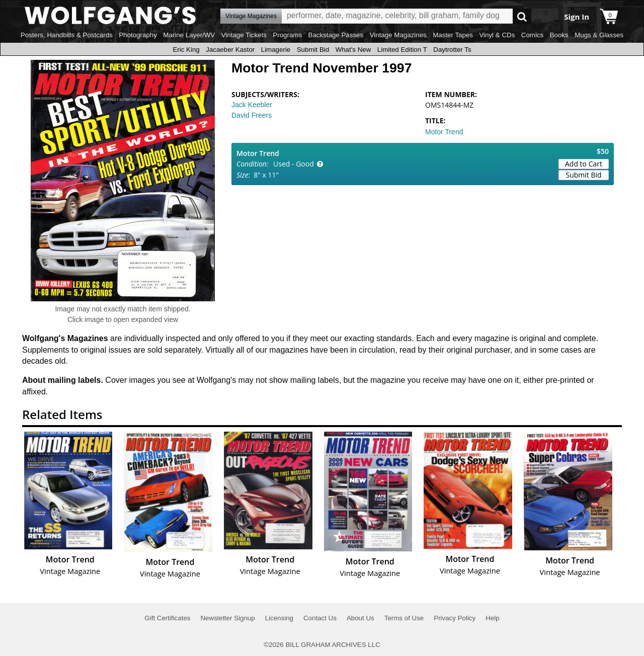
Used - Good (294, 164)
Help (492, 618)
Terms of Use (404, 618)
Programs (287, 35)
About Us (360, 618)
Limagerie (276, 50)
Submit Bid (313, 50)
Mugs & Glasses (599, 35)
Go (522, 16)
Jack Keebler (252, 105)
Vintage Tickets (244, 35)
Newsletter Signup (227, 618)
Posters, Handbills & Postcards (67, 35)
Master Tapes (453, 35)
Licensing (279, 618)
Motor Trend (444, 132)
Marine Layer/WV (189, 35)
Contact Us (320, 618)
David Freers (252, 115)
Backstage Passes (336, 35)
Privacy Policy (455, 618)
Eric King (186, 50)
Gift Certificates (167, 618)
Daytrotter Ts (452, 50)
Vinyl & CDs (497, 35)
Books (559, 35)
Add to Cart (584, 164)
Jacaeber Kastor (230, 50)
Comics (532, 35)
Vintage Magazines (398, 35)
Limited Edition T (402, 50)
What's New (353, 50)
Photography (138, 35)
